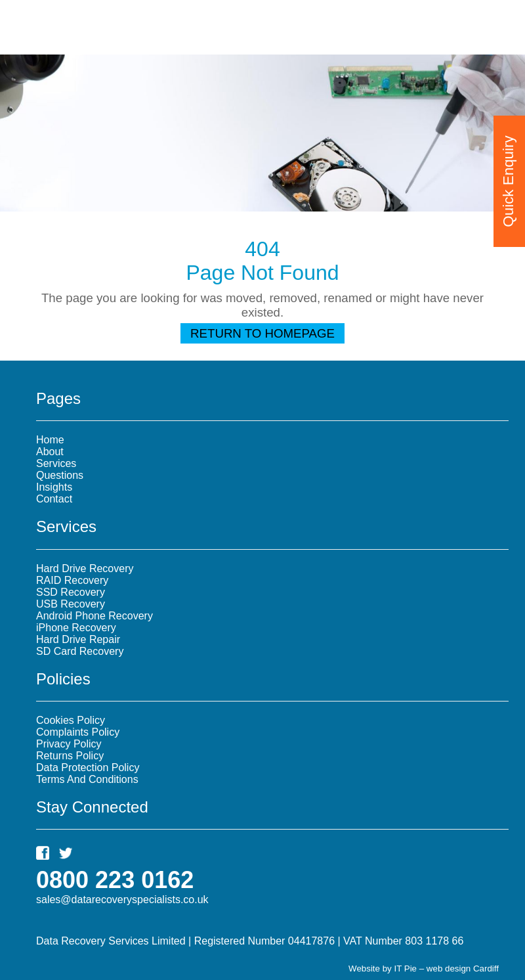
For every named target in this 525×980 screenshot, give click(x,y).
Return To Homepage (262, 333)
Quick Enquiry (508, 176)
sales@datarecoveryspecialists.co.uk (122, 900)
